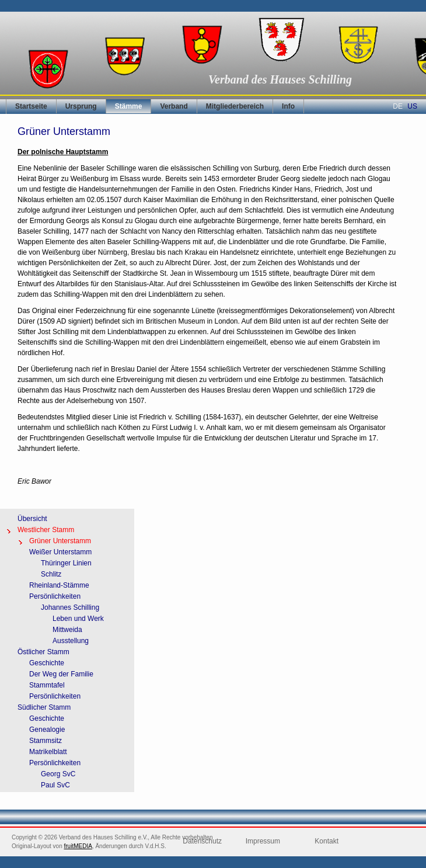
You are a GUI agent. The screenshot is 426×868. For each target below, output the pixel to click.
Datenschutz (202, 841)
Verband (174, 106)
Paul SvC (55, 785)
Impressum (263, 841)
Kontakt (327, 841)
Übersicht (32, 519)
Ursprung (81, 106)
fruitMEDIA (78, 846)
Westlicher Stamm (46, 530)
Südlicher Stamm (44, 707)
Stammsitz (46, 741)
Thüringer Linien (66, 563)
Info (288, 106)
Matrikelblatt (48, 752)
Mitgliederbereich (235, 106)
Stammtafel (47, 685)
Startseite (31, 106)
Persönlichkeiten (55, 596)
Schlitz (51, 574)
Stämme (129, 106)
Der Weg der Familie (61, 674)
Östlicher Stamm (43, 652)
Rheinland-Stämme (59, 585)
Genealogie (47, 730)
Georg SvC (58, 774)
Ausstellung (71, 641)
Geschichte (47, 663)
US (412, 106)
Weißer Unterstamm (60, 552)
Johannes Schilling (70, 607)
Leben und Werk (78, 619)
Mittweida (67, 630)
